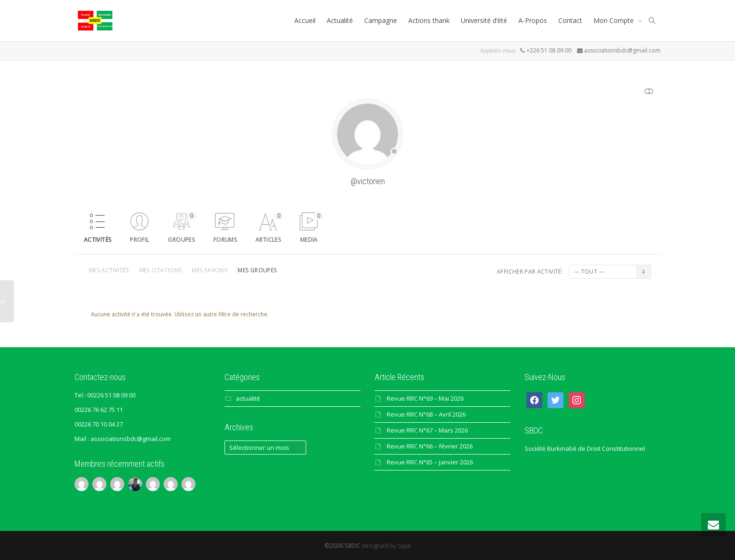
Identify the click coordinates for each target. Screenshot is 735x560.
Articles (270, 228)
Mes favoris (210, 270)
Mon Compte (615, 20)
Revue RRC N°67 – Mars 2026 (427, 430)
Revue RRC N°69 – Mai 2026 (425, 398)
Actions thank (429, 20)
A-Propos (533, 20)
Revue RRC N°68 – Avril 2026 (426, 414)
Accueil (305, 20)
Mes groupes (257, 270)
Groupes (182, 228)
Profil (139, 240)
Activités (97, 240)
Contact (570, 20)
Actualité (340, 20)
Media (312, 228)
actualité (248, 398)
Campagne (381, 20)
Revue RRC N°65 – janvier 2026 (430, 462)
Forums (225, 240)
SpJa (404, 545)
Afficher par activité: (530, 272)
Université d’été (484, 20)
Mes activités (109, 270)
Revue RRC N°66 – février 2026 (430, 446)
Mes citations (161, 270)
